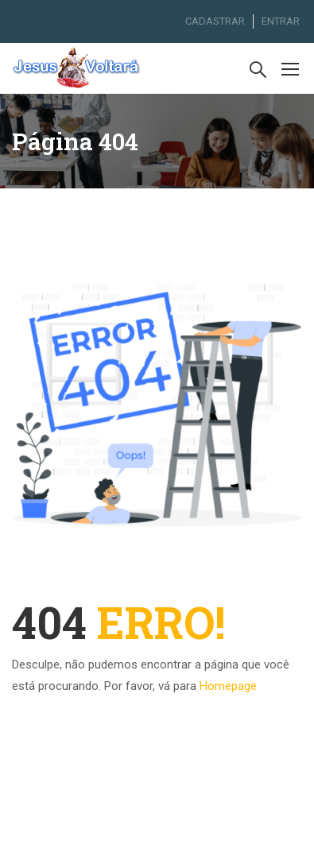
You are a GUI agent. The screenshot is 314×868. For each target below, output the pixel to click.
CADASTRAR (215, 21)
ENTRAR (281, 21)
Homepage (228, 686)
